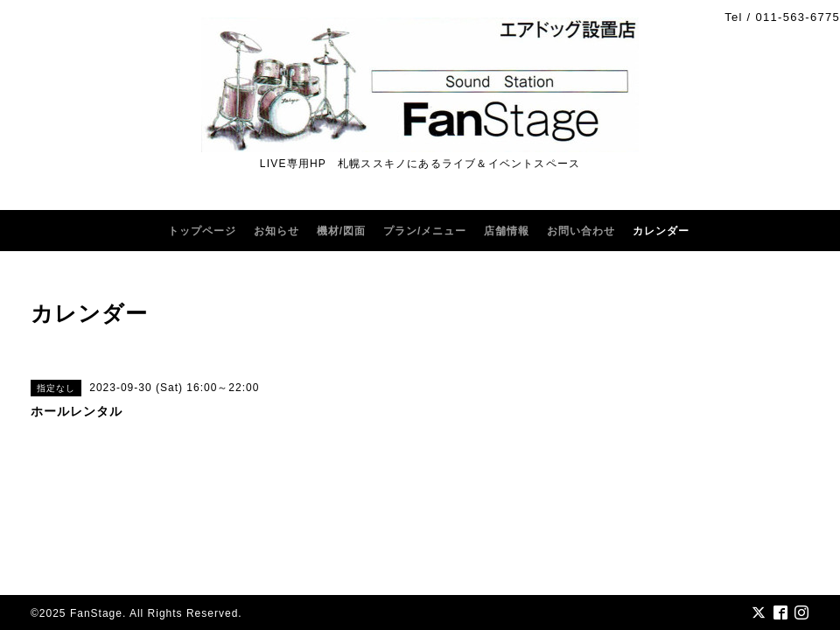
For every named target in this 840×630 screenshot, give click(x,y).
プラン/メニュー (425, 231)
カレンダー (661, 231)
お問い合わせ (581, 231)
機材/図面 (341, 231)
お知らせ (276, 231)
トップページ (202, 231)
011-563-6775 (798, 17)
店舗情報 (507, 231)
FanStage (96, 613)
